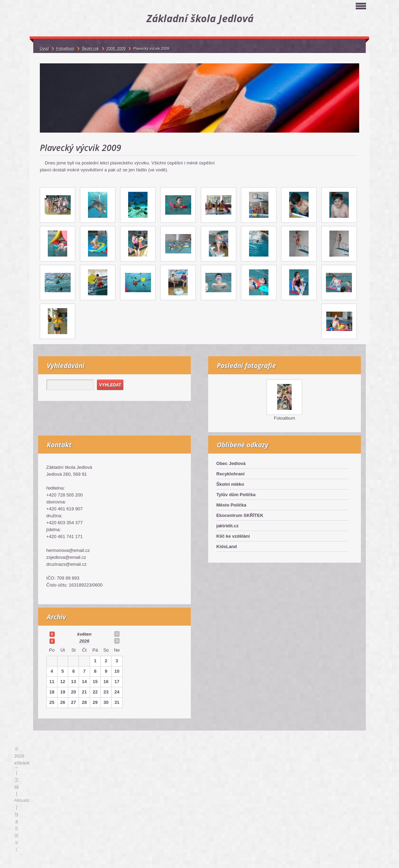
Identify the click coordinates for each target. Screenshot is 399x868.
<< (52, 634)
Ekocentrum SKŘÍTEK (240, 515)
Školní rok (91, 48)
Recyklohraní (231, 474)
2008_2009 (116, 48)
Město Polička (232, 505)
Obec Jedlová (231, 463)
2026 (84, 641)
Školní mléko (230, 484)
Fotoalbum (285, 418)
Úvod (44, 48)
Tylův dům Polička (236, 495)
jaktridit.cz (228, 526)
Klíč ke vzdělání (233, 536)
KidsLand (227, 547)
